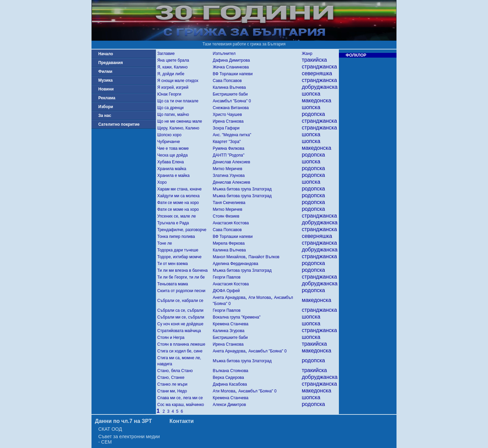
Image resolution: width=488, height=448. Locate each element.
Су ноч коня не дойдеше (180, 324)
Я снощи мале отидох (178, 81)
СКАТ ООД (110, 429)
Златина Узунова (229, 176)
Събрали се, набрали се (180, 301)
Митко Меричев (228, 169)
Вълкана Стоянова (231, 371)
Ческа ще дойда (172, 155)
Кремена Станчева (231, 324)
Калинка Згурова (229, 331)
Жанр (307, 54)
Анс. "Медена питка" (232, 135)
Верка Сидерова (228, 378)
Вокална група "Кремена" (237, 317)
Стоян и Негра (171, 338)
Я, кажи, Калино (172, 67)
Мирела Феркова (229, 243)
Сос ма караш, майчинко (181, 405)
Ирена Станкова (228, 121)
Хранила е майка (174, 176)
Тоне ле (165, 243)
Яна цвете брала (173, 60)
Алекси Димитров (229, 405)
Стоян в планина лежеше (181, 344)
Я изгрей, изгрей (173, 87)
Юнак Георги (169, 94)
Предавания (110, 63)
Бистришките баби (230, 94)
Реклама (107, 98)
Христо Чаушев (227, 115)
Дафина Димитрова (231, 60)
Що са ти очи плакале (178, 101)
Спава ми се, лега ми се (180, 398)
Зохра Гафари (226, 128)
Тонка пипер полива (176, 237)
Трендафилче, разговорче (182, 230)
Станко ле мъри (172, 384)
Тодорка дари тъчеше (178, 250)
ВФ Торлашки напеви (233, 74)
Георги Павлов (227, 277)
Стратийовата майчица (179, 331)
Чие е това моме (173, 148)
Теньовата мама (173, 284)
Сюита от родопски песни (181, 291)
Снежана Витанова (231, 108)
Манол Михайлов (229, 257)
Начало (106, 54)
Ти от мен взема (172, 264)
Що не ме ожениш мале (180, 121)
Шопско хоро (169, 135)
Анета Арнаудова (229, 298)
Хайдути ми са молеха (178, 196)
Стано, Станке (171, 378)
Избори (106, 107)
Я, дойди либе (171, 74)
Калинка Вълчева (229, 87)
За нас (105, 116)
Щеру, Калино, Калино (178, 128)
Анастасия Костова (231, 223)
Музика (106, 80)
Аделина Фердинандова (236, 264)
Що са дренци (170, 108)
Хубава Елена (170, 162)
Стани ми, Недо (172, 391)
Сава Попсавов (227, 81)
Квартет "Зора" (227, 142)
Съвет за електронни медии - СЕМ (129, 439)
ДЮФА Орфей (226, 291)
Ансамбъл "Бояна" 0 (232, 101)
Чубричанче (169, 142)
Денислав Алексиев (231, 162)
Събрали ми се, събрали (181, 317)
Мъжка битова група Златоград (242, 189)
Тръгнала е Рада (173, 223)
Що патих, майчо (173, 115)
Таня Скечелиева (229, 203)
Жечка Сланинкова (231, 67)
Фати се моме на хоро (178, 203)
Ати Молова (260, 298)
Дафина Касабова (230, 384)
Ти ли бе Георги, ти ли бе (181, 277)
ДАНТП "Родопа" (229, 155)
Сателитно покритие (119, 124)
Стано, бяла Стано (175, 371)
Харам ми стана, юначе (179, 189)
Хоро (162, 182)
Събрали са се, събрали (180, 310)
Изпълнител (224, 54)
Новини (106, 89)
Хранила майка (172, 169)
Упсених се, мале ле (177, 216)
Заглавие (166, 54)
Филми (105, 72)
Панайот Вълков (264, 257)
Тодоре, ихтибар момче (179, 257)
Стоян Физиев (226, 216)
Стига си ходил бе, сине (180, 351)
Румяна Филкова (229, 148)
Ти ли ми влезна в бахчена (182, 270)
